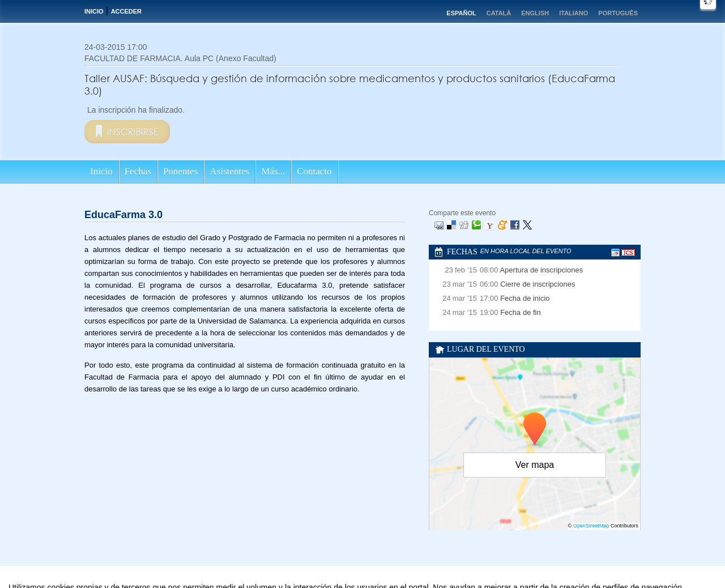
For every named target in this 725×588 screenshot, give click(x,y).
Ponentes (180, 171)
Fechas (138, 171)
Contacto (314, 171)
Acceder (126, 11)
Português (618, 13)
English (535, 13)
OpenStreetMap (591, 526)
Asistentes (229, 171)
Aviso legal (250, 581)
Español (461, 13)
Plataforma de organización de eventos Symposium (368, 581)
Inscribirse (133, 132)
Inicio (94, 11)
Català (499, 13)
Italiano (573, 13)
